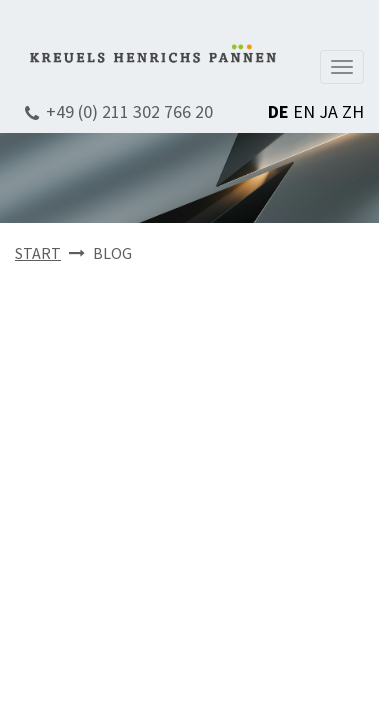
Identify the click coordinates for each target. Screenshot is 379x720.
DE (278, 111)
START (38, 253)
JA (328, 111)
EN (304, 111)
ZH (353, 111)
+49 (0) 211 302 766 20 (129, 111)
